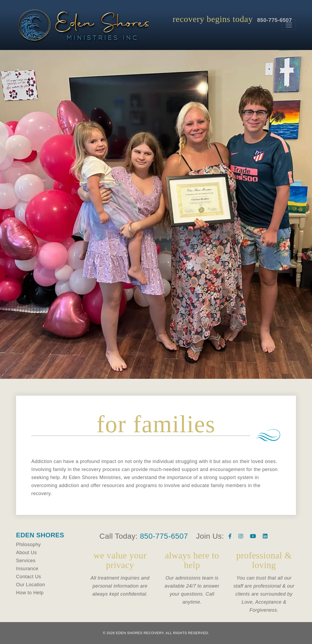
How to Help (30, 593)
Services (26, 561)
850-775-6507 (164, 536)
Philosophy (28, 545)
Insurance (27, 569)
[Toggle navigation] (289, 25)
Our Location (31, 585)
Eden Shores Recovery (140, 633)
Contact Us (29, 577)
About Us (26, 553)
